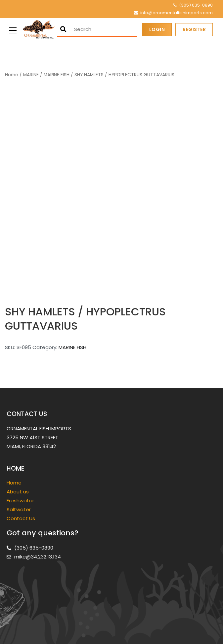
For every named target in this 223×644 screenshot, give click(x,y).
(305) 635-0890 (196, 5)
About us (18, 492)
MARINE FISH (57, 75)
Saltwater (19, 509)
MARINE (31, 75)
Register (194, 29)
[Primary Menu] (13, 30)
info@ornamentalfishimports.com (177, 13)
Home (12, 75)
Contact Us (21, 518)
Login (157, 29)
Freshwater (21, 501)
